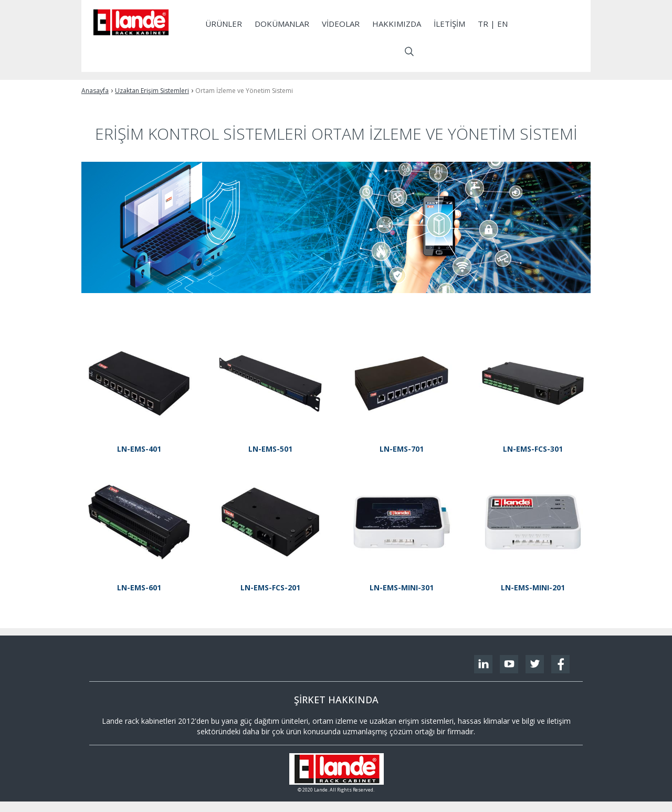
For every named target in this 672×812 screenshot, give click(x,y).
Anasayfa (95, 91)
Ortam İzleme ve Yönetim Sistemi (244, 91)
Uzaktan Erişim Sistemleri (152, 91)
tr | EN (493, 24)
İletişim (449, 24)
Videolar (341, 24)
